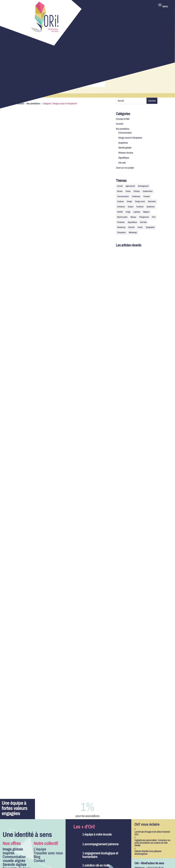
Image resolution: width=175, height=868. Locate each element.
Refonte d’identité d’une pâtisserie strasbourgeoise (148, 852)
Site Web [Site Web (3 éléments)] (143, 222)
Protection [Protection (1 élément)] (121, 222)
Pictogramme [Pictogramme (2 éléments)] (144, 217)
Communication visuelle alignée (14, 859)
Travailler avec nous (48, 853)
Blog (37, 857)
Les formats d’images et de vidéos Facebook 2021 (152, 833)
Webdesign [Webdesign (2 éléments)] (133, 232)
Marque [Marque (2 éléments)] (133, 217)
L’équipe (40, 849)
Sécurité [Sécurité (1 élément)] (131, 227)
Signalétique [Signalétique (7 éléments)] (132, 222)
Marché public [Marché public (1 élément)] (122, 217)
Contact (39, 861)
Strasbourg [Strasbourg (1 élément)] (121, 227)
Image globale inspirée (13, 851)
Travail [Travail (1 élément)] (140, 227)
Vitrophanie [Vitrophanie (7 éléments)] (121, 232)
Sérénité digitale (14, 864)
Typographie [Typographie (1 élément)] (150, 227)
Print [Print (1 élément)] (154, 217)
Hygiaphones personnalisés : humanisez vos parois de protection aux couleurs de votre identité (152, 843)
